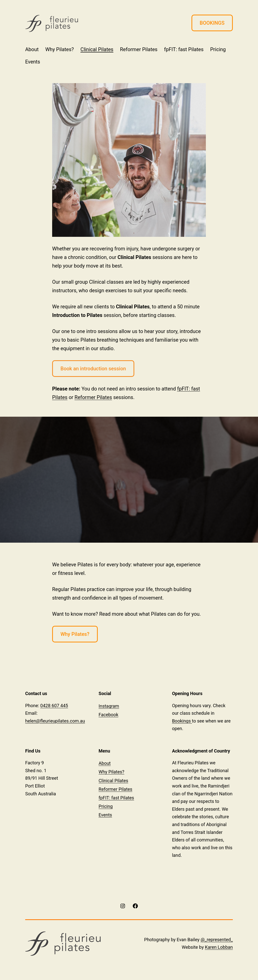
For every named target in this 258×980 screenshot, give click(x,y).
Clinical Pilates (97, 49)
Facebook (108, 715)
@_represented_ (217, 940)
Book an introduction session (93, 369)
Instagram (109, 706)
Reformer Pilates (139, 49)
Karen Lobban (219, 947)
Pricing (218, 49)
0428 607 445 (54, 706)
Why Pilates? (60, 49)
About (32, 49)
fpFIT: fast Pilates (184, 49)
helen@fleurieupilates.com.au (55, 721)
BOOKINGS (212, 23)
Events (33, 62)
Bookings (182, 721)
